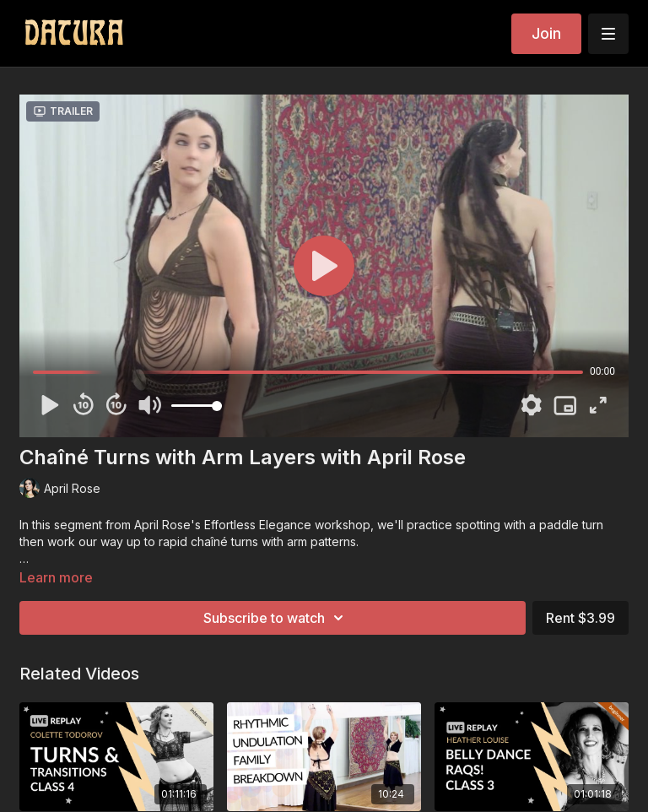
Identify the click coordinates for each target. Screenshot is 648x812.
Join (546, 33)
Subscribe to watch (276, 618)
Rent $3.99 (580, 618)
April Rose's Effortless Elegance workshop (252, 525)
